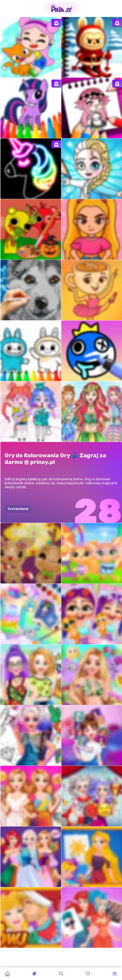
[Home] (7, 974)
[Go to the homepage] (61, 8)
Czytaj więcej (18, 509)
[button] (34, 974)
